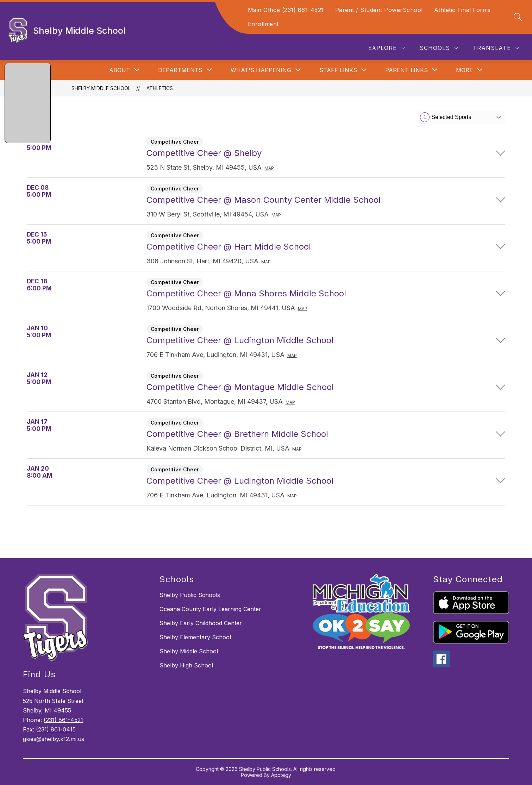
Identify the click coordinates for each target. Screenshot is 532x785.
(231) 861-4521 (63, 720)
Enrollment (263, 24)
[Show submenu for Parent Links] (406, 70)
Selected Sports (446, 117)
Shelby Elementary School (195, 637)
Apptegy (281, 775)
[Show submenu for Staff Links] (338, 70)
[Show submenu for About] (120, 70)
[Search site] (518, 17)
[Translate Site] (496, 48)
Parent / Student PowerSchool (379, 10)
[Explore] (387, 48)
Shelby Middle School (101, 88)
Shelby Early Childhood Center (201, 623)
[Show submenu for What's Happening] (261, 70)
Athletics (160, 88)
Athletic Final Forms (462, 10)
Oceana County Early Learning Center (210, 609)
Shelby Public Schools (190, 595)
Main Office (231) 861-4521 (286, 10)
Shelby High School (186, 665)
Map (269, 168)
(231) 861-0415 (56, 729)
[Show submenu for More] (464, 70)
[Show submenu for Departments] (180, 70)
